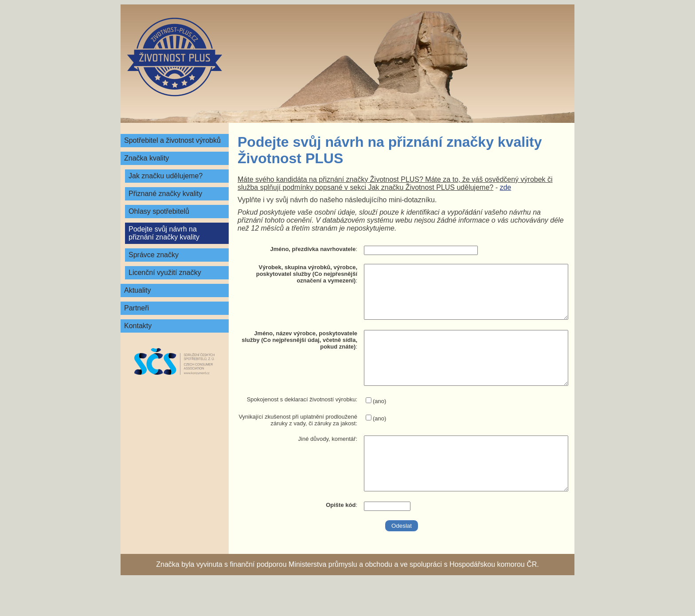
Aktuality (137, 290)
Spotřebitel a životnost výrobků (172, 140)
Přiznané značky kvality (165, 194)
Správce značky (154, 255)
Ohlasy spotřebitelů (159, 211)
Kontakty (138, 326)
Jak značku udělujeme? (166, 176)
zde (505, 187)
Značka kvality (146, 158)
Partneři (137, 308)
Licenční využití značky (165, 273)
